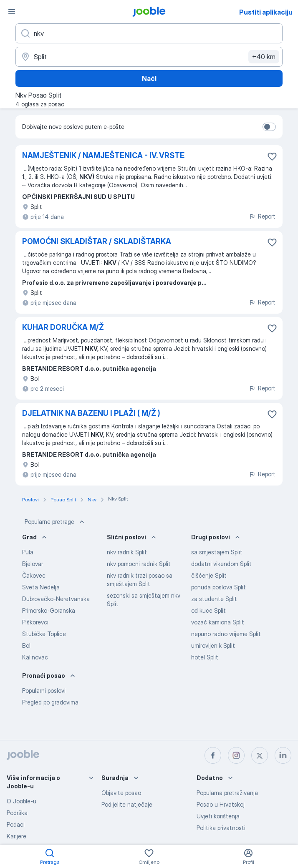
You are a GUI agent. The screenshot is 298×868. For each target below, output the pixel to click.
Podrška (17, 813)
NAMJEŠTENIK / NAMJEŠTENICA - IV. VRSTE (103, 155)
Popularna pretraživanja (227, 793)
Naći (149, 78)
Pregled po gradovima (50, 702)
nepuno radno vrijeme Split (226, 634)
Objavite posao (121, 793)
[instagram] (236, 755)
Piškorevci (35, 622)
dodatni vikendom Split (221, 564)
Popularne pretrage (55, 522)
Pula (28, 552)
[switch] (269, 127)
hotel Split (205, 657)
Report (262, 216)
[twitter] (260, 755)
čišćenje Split (209, 575)
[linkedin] (283, 755)
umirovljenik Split (213, 645)
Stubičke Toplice (44, 634)
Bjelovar (33, 564)
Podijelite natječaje (127, 804)
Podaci (16, 824)
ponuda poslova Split (218, 587)
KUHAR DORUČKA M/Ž (63, 327)
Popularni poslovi (44, 691)
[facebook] (213, 755)
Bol (26, 645)
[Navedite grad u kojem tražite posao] (149, 57)
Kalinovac (35, 657)
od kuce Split (208, 610)
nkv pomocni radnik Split (139, 564)
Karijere (16, 836)
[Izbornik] (12, 12)
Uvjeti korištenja (218, 816)
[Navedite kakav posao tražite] (149, 33)
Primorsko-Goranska (49, 610)
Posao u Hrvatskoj (221, 804)
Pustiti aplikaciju (266, 12)
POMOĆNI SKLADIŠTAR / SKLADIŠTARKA (97, 241)
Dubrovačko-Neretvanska (56, 599)
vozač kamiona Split (218, 622)
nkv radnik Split (127, 552)
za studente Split (214, 599)
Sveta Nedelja (41, 587)
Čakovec (34, 575)
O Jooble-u (21, 801)
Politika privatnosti (221, 828)
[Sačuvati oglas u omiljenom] (272, 156)
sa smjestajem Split (217, 552)
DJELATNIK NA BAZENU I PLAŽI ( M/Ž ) (91, 413)
